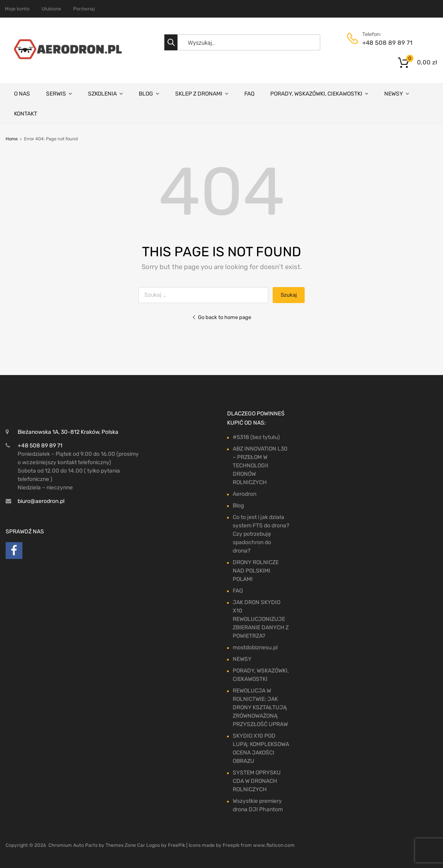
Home (12, 139)
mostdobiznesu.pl (255, 648)
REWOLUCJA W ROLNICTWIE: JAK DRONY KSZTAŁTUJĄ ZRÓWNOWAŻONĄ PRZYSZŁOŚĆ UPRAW (260, 707)
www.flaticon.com (274, 845)
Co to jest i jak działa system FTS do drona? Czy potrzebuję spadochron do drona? (261, 534)
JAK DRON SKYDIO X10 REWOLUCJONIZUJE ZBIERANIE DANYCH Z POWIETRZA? (261, 619)
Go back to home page (221, 317)
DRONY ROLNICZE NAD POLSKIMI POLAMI (256, 571)
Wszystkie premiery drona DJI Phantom (258, 805)
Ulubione (51, 9)
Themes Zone (121, 845)
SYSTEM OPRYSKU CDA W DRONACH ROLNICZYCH (257, 781)
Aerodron (244, 494)
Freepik (231, 845)
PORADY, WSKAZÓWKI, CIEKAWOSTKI (319, 94)
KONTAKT (26, 114)
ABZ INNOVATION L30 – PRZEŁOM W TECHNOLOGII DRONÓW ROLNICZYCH (260, 466)
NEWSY (397, 94)
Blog (238, 506)
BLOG (149, 94)
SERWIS (59, 94)
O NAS (22, 94)
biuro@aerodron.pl (41, 501)
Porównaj (84, 9)
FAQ (249, 94)
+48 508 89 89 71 (382, 43)
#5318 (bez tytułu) (256, 437)
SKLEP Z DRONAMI (202, 94)
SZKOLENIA (105, 94)
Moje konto (17, 9)
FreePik (177, 845)
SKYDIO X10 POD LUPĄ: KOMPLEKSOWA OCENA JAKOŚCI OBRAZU (261, 748)
